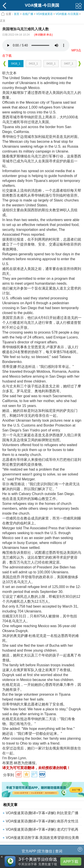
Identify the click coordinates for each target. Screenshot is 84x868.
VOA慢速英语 (44, 14)
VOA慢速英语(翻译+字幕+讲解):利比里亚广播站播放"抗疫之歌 (42, 814)
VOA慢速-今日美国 (67, 14)
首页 (17, 14)
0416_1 (16, 64)
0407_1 (69, 64)
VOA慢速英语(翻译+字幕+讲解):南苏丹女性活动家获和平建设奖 (42, 822)
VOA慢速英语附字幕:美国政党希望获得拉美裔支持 (42, 839)
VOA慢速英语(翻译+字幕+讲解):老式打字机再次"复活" (42, 831)
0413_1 (33, 64)
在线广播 (28, 14)
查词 (59, 851)
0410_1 (51, 64)
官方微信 (45, 851)
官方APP (29, 851)
